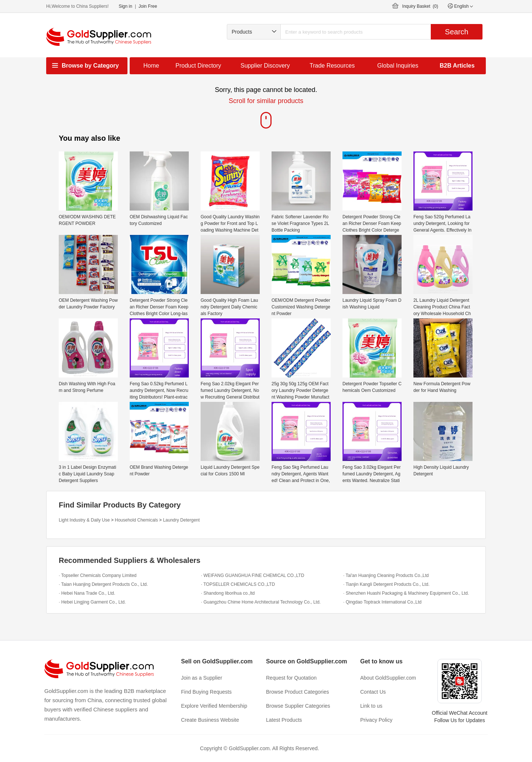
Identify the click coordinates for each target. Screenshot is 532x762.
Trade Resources (332, 66)
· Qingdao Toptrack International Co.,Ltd (382, 602)
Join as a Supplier (202, 678)
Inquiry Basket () (420, 6)
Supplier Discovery (265, 66)
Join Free (148, 6)
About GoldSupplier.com (388, 678)
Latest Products (284, 720)
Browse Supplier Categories (298, 706)
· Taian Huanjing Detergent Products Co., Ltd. (103, 584)
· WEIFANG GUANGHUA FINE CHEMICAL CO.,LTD (253, 575)
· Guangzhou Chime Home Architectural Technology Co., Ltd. (261, 602)
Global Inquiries (398, 66)
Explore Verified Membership (214, 706)
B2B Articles (457, 66)
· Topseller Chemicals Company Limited (98, 575)
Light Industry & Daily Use (84, 520)
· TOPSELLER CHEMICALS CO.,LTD (238, 584)
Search (456, 32)
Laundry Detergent (181, 520)
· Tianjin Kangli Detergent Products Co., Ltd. (386, 584)
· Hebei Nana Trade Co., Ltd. (87, 593)
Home (151, 66)
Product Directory (198, 66)
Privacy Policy (376, 720)
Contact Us (373, 692)
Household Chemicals (137, 520)
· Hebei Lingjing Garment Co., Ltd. (92, 602)
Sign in (125, 6)
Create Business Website (210, 720)
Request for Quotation (291, 678)
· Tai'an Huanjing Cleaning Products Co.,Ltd (386, 575)
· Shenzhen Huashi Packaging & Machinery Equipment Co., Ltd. (406, 593)
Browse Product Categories (297, 692)
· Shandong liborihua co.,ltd (228, 593)
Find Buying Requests (206, 692)
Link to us (371, 706)
